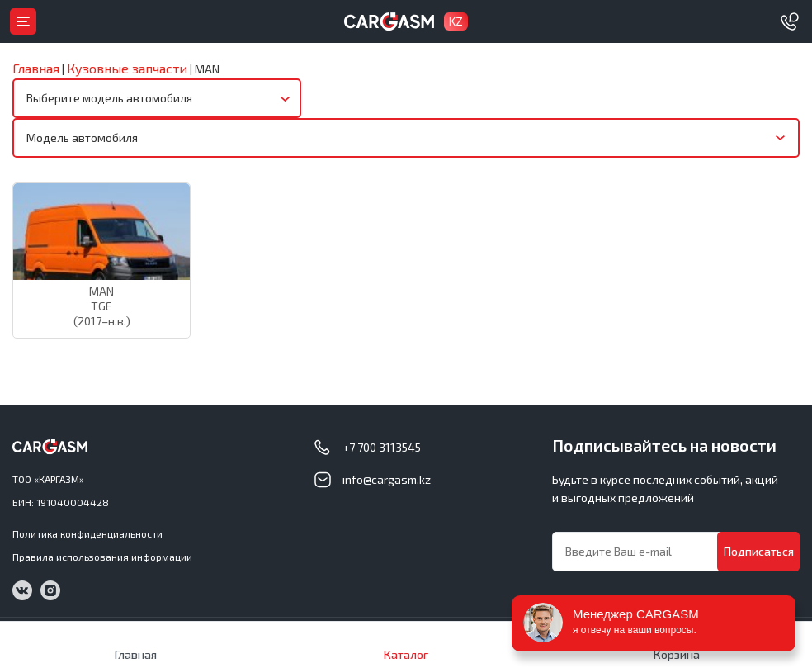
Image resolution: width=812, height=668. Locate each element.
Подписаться (759, 551)
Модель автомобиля (82, 137)
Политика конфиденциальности (87, 533)
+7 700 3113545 (382, 447)
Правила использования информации (102, 557)
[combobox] (157, 98)
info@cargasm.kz (387, 479)
